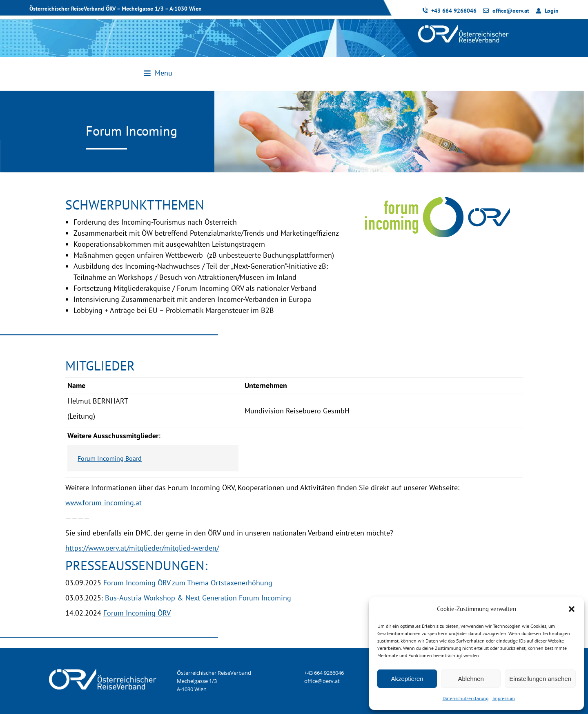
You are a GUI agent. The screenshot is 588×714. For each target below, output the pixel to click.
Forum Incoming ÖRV (137, 613)
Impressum (504, 698)
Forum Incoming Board (110, 458)
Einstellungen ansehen (540, 679)
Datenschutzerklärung (465, 698)
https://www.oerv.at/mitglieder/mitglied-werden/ (142, 548)
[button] (572, 609)
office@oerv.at (322, 681)
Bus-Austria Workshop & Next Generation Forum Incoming (198, 598)
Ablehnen (471, 679)
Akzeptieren (407, 679)
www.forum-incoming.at (104, 503)
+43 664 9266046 (324, 673)
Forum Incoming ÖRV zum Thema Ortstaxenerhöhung (188, 583)
